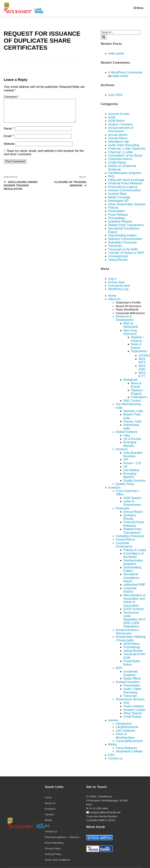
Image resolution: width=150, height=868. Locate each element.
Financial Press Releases (125, 183)
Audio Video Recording (124, 145)
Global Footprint (127, 432)
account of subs (119, 114)
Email (9, 141)
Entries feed (116, 282)
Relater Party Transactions (126, 225)
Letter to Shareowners (132, 503)
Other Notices (133, 713)
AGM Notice (116, 121)
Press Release (118, 215)
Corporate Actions (120, 159)
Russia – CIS (132, 463)
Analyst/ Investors (128, 682)
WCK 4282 (142, 368)
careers (113, 720)
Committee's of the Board (125, 156)
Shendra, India (133, 411)
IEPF (119, 668)
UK (125, 467)
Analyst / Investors (121, 124)
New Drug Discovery (130, 332)
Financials (123, 508)
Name (9, 133)
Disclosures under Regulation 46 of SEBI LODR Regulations (134, 620)
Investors (114, 488)
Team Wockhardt (127, 309)
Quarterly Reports (120, 221)
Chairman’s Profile (128, 302)
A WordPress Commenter (125, 72)
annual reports (118, 135)
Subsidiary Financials (122, 242)
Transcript (115, 246)
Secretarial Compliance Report (131, 578)
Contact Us (51, 832)
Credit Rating (117, 163)
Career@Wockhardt (129, 741)
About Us (114, 299)
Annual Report (133, 512)
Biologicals (131, 380)
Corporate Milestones (130, 313)
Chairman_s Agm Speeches (127, 149)
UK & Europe (132, 439)
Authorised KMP (134, 585)
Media (112, 744)
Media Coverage (119, 197)
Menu (139, 8)
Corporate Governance (124, 545)
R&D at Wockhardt (131, 325)
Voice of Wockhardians (125, 736)
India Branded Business (133, 454)
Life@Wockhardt (127, 727)
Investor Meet (117, 194)
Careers (49, 815)
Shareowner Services (130, 699)
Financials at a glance (123, 187)
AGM (112, 117)
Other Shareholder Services (127, 204)
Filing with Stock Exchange (126, 180)
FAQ (111, 176)
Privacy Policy (53, 849)
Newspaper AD (118, 201)
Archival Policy (53, 854)
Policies (113, 208)
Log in (112, 279)
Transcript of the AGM (123, 249)
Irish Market (131, 470)
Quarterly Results (130, 517)
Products (122, 449)
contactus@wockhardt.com (103, 813)
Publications (139, 351)
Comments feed (119, 286)
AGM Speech (132, 498)
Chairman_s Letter (121, 152)
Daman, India (132, 421)
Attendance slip (119, 142)
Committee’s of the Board (133, 555)
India (127, 435)
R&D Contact (132, 401)
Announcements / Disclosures (128, 632)
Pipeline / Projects (137, 339)
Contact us (115, 758)
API (126, 460)
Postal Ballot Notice (132, 663)
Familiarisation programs (125, 173)
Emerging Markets (130, 444)
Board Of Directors (128, 306)
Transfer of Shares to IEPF (126, 253)
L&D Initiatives (125, 731)
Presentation (117, 211)
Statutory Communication (125, 239)
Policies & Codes (135, 550)
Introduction (124, 724)
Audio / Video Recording (132, 691)
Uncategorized (118, 256)
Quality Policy (125, 484)
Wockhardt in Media (129, 751)
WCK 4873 (142, 361)
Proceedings (117, 218)
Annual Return (118, 138)
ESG (111, 755)
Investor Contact (134, 710)
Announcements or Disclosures (121, 129)
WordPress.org (118, 289)
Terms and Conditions (58, 860)
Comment (11, 97)
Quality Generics (134, 481)
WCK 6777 (142, 375)
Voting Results (118, 260)
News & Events (136, 346)
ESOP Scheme (133, 609)
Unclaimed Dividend (131, 673)
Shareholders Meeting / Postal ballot (131, 638)
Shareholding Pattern (122, 235)
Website (9, 148)
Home (112, 296)
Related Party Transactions (133, 531)
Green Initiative (134, 706)
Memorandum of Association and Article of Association (134, 600)
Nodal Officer (132, 678)
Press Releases (126, 748)
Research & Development (125, 318)
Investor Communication (125, 190)
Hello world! (116, 54)
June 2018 (115, 95)
